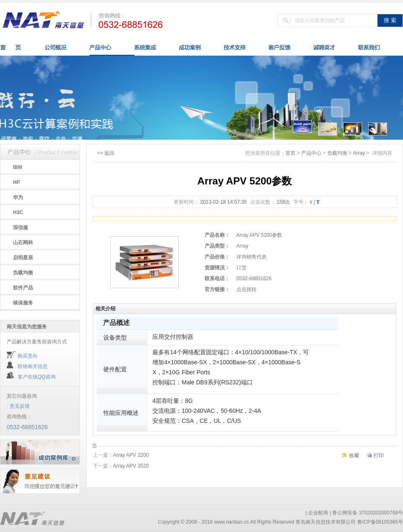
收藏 (354, 455)
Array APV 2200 (131, 455)
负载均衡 (337, 153)
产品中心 (311, 153)
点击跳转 (246, 289)
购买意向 (28, 356)
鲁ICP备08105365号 (380, 522)
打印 (379, 455)
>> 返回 (106, 153)
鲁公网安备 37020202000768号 (368, 513)
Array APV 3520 (131, 466)
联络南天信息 (33, 366)
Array (359, 153)
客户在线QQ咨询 (37, 377)
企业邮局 (318, 513)
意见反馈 (20, 406)
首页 (290, 153)
